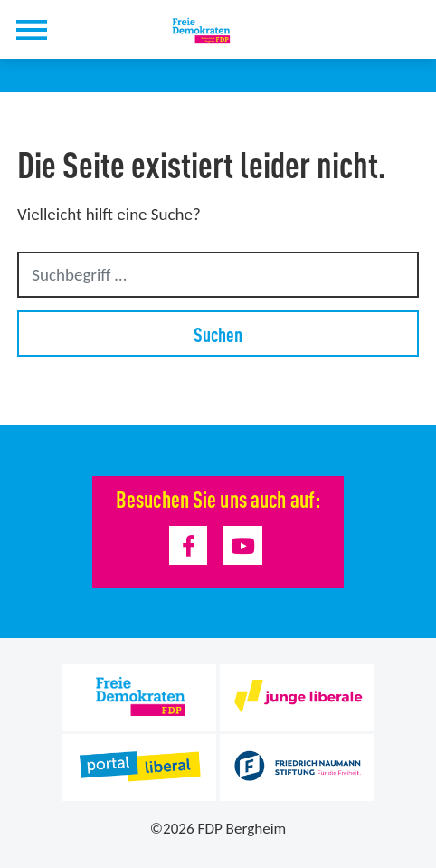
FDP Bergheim (242, 829)
